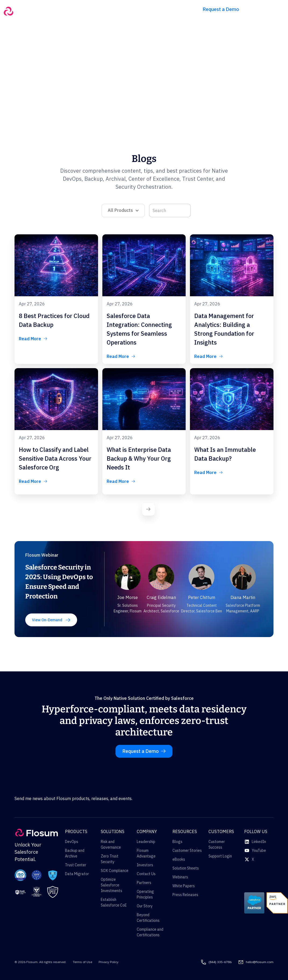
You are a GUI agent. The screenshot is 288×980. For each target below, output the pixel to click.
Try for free (267, 9)
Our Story (145, 906)
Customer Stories (187, 850)
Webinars (180, 877)
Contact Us (146, 874)
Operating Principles (145, 894)
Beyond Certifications (148, 918)
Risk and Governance (111, 844)
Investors (145, 865)
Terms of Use (82, 962)
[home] (28, 11)
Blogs (177, 842)
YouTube (259, 850)
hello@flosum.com (260, 962)
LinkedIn (259, 842)
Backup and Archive (75, 853)
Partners (144, 883)
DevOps (72, 842)
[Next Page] (148, 509)
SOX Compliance (115, 871)
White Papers (184, 886)
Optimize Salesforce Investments (111, 885)
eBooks (179, 859)
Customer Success (217, 844)
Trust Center (76, 865)
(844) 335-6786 (220, 962)
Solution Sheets (186, 868)
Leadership (146, 842)
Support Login (220, 856)
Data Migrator (77, 874)
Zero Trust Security (110, 859)
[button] (74, 7)
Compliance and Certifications (150, 932)
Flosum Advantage (146, 853)
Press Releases (185, 895)
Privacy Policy (109, 962)
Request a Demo (221, 9)
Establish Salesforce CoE (114, 902)
